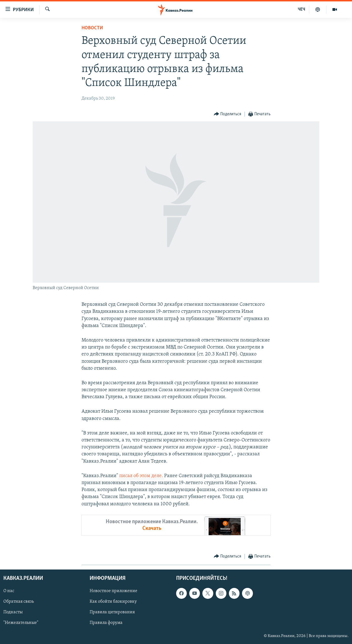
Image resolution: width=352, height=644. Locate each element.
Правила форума (106, 623)
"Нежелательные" (21, 623)
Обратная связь (19, 602)
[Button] (228, 114)
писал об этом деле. (141, 476)
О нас (9, 591)
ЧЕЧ (301, 9)
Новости (92, 28)
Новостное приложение (113, 591)
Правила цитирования (112, 612)
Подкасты (13, 612)
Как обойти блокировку (113, 602)
